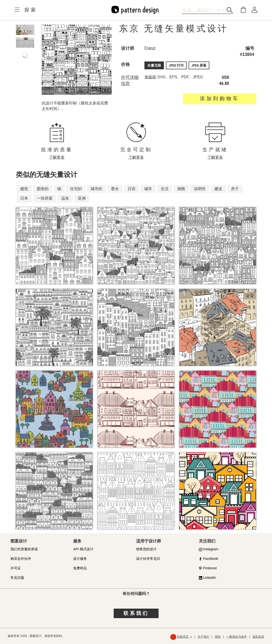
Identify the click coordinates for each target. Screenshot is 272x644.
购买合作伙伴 (21, 559)
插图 (181, 189)
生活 (165, 189)
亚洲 (82, 198)
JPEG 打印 (176, 65)
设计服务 (80, 559)
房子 (235, 189)
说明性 (200, 189)
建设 (218, 189)
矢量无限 (154, 65)
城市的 (96, 189)
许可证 (16, 568)
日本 (24, 198)
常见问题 (17, 578)
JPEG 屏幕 (199, 65)
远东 (65, 198)
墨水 (115, 189)
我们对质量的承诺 (24, 549)
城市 (148, 189)
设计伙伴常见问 (148, 559)
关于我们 (203, 637)
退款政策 (258, 637)
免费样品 (80, 568)
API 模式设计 (83, 549)
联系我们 (136, 613)
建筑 (24, 189)
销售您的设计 (146, 549)
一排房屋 (45, 198)
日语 (131, 189)
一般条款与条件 (237, 637)
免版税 (150, 77)
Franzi (150, 48)
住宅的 (76, 189)
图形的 (43, 189)
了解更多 (57, 157)
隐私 (218, 637)
